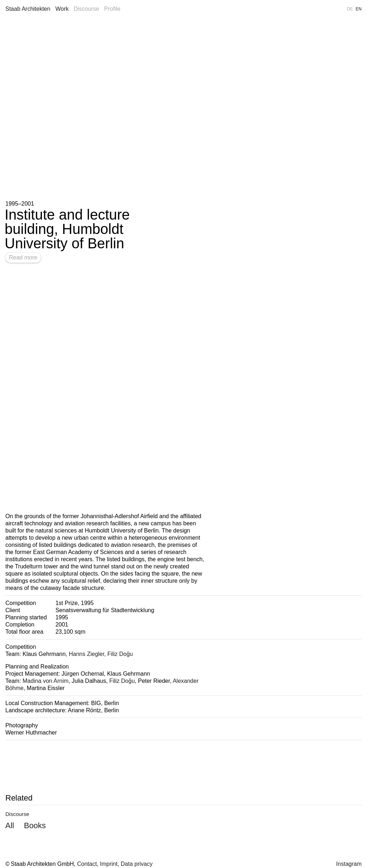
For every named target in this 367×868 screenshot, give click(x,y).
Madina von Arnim (46, 681)
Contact (87, 864)
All (10, 825)
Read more (23, 257)
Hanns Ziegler (87, 654)
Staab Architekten (28, 9)
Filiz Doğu (120, 654)
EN (359, 9)
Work (62, 9)
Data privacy (137, 864)
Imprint (109, 864)
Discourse (86, 9)
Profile (112, 9)
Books (35, 825)
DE (350, 9)
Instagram (349, 864)
